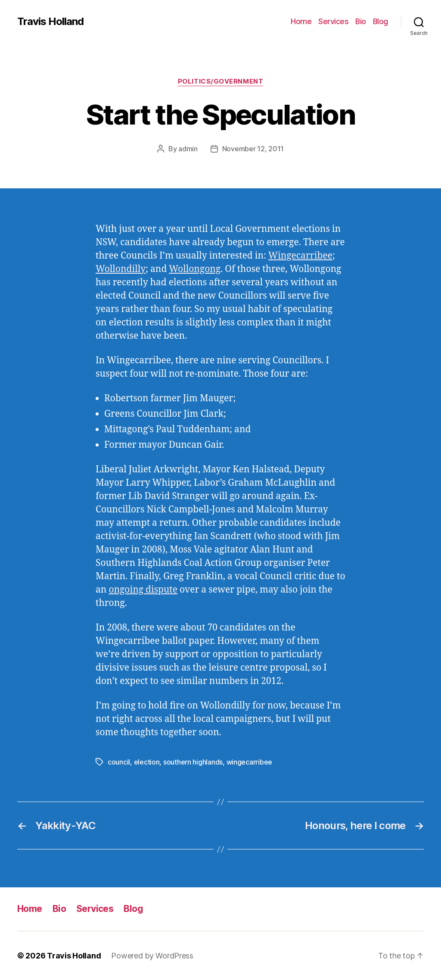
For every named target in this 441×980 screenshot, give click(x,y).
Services (333, 21)
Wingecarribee (300, 256)
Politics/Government (220, 81)
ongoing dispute (143, 590)
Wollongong (195, 269)
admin (188, 149)
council (119, 762)
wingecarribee (250, 762)
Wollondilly (121, 269)
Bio (361, 21)
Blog (380, 21)
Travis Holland (50, 22)
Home (301, 21)
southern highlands (193, 762)
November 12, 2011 (253, 149)
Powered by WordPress (152, 956)
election (147, 762)
